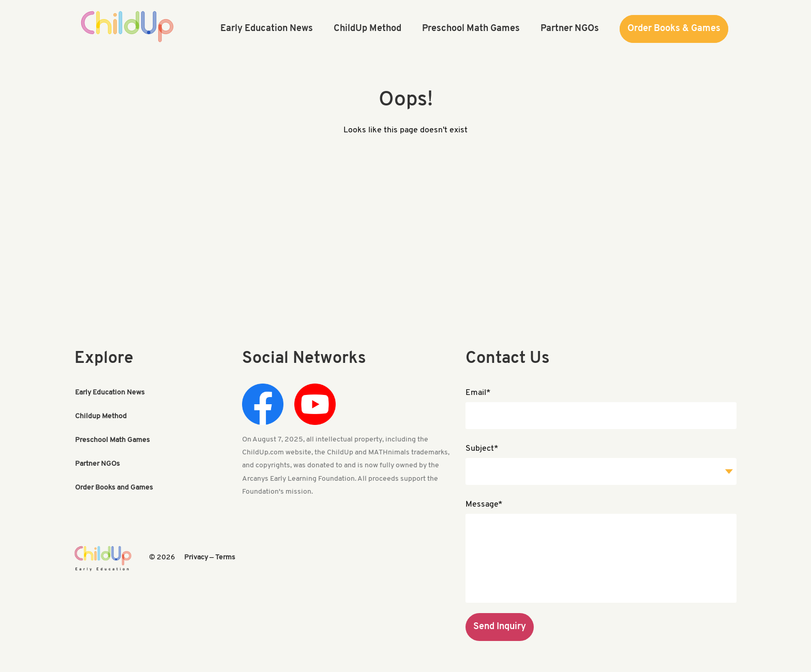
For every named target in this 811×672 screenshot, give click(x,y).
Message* (484, 505)
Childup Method (101, 416)
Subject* (482, 449)
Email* (478, 393)
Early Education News (110, 393)
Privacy (196, 558)
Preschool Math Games (112, 440)
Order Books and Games (114, 488)
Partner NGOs (97, 464)
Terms (225, 558)
